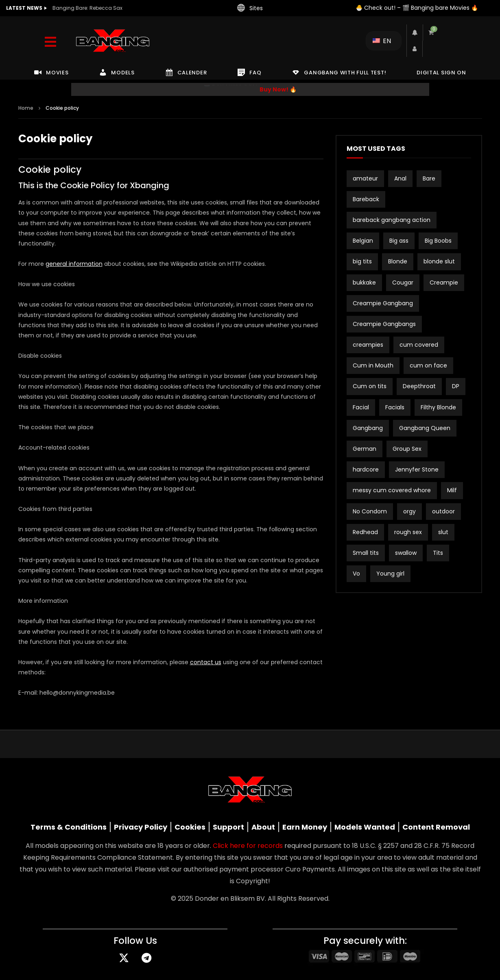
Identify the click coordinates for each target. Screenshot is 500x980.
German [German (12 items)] (365, 449)
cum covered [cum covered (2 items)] (419, 345)
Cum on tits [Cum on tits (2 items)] (370, 386)
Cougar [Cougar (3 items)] (403, 282)
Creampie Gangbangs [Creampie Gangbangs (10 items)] (384, 324)
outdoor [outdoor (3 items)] (443, 511)
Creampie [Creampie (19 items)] (444, 282)
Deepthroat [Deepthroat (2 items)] (419, 386)
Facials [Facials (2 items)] (395, 407)
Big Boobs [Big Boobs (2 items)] (438, 241)
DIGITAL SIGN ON (441, 73)
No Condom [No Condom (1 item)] (370, 511)
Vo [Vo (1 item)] (356, 574)
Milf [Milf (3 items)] (452, 490)
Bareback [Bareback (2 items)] (366, 199)
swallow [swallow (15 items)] (406, 553)
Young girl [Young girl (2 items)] (390, 574)
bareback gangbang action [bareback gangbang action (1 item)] (392, 220)
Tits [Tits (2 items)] (438, 553)
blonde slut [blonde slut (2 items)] (439, 261)
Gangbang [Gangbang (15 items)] (368, 428)
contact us (206, 662)
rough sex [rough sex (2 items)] (408, 532)
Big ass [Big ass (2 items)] (399, 241)
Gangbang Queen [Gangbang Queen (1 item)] (425, 428)
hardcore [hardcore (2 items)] (366, 469)
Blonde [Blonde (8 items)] (398, 261)
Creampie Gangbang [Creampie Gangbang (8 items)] (383, 303)
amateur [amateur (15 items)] (365, 178)
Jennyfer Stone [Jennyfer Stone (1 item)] (417, 469)
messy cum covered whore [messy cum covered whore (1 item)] (392, 490)
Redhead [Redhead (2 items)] (365, 532)
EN (382, 41)
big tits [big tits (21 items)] (362, 261)
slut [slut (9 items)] (443, 532)
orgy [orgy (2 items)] (409, 511)
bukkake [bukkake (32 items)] (364, 282)
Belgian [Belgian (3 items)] (363, 241)
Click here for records (248, 846)
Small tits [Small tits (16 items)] (366, 553)
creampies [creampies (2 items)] (368, 345)
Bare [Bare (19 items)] (429, 178)
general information (74, 264)
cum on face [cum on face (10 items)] (428, 365)
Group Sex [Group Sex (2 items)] (407, 449)
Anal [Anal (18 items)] (400, 178)
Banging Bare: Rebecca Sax (87, 8)
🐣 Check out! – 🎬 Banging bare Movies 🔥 (417, 8)
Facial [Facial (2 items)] (361, 407)
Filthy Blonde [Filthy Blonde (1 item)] (438, 407)
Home (26, 108)
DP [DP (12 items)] (456, 386)
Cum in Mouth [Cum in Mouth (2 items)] (373, 365)
